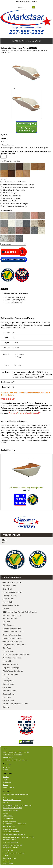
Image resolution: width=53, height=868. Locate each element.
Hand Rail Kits (8, 599)
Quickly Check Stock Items (11, 832)
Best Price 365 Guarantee (10, 848)
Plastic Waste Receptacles (13, 671)
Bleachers (7, 622)
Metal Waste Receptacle (12, 658)
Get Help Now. (20, 2)
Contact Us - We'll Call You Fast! (12, 845)
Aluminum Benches (10, 619)
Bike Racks (7, 648)
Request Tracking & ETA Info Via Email (14, 824)
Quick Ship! (7, 589)
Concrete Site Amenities (9, 50)
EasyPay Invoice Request (10, 842)
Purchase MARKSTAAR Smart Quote (14, 834)
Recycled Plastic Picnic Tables (14, 645)
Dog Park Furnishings (11, 668)
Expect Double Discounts (10, 810)
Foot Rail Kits (8, 602)
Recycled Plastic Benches (13, 638)
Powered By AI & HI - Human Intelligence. (15, 760)
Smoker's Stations (10, 691)
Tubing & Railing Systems (13, 592)
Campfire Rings (9, 694)
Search (5, 780)
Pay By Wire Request (9, 840)
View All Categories (8, 788)
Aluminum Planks (9, 586)
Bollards (6, 609)
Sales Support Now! (9, 826)
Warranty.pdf (9, 302)
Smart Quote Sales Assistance (12, 800)
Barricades (7, 687)
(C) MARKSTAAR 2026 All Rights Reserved (16, 752)
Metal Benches (9, 651)
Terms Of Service (8, 864)
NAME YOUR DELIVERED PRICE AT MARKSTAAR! (18, 837)
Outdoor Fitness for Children (13, 632)
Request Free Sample (9, 821)
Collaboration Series (24, 50)
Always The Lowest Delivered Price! (13, 853)
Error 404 (6, 856)
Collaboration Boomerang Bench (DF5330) (26, 488)
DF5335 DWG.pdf (11, 297)
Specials (5, 770)
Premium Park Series (11, 605)
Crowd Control (8, 701)
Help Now (6, 813)
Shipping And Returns (9, 858)
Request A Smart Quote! (10, 829)
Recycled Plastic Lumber (12, 582)
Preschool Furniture (10, 664)
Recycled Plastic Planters (12, 641)
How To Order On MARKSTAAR (12, 808)
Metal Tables (8, 661)
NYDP (5, 797)
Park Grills (7, 697)
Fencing (6, 678)
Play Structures (9, 625)
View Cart (6, 777)
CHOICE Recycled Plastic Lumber (16, 704)
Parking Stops (8, 681)
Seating (6, 707)
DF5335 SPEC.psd (12, 300)
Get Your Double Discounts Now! (12, 755)
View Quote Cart (32, 2)
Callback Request (8, 818)
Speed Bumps (8, 684)
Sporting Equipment (10, 674)
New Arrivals (6, 767)
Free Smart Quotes (8, 850)
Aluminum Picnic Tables (12, 615)
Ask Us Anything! (8, 816)
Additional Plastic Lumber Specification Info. (16, 795)
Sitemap (5, 785)
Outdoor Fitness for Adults (13, 628)
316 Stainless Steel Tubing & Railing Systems (20, 612)
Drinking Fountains (10, 596)
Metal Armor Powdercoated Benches (17, 655)
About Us (6, 803)
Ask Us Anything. (8, 757)
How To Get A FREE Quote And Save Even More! (17, 805)
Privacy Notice (7, 861)
